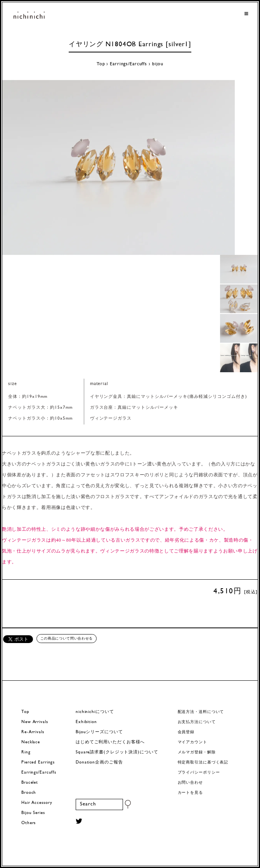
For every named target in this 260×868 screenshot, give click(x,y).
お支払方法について (197, 722)
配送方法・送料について (201, 712)
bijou (158, 64)
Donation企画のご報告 (99, 763)
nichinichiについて (95, 712)
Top (101, 64)
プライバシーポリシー (199, 773)
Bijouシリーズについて (99, 732)
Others (29, 823)
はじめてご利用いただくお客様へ (110, 742)
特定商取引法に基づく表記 (203, 763)
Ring (26, 752)
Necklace (31, 742)
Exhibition (86, 722)
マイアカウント (192, 742)
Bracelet (30, 783)
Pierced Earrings (38, 763)
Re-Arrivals (33, 732)
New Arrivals (35, 722)
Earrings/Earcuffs (128, 64)
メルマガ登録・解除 (197, 752)
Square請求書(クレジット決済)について (117, 752)
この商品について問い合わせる (67, 638)
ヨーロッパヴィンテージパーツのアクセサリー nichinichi (29, 16)
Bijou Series (33, 813)
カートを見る (190, 793)
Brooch (29, 793)
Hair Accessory (37, 803)
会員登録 (186, 732)
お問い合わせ (190, 783)
